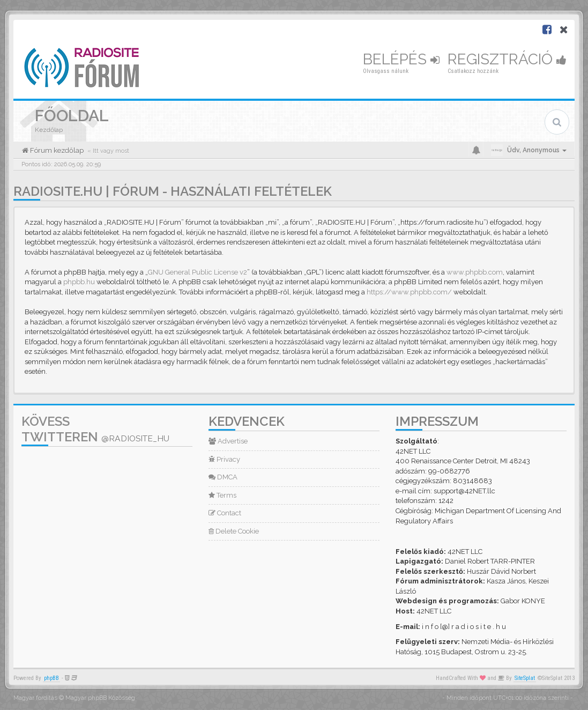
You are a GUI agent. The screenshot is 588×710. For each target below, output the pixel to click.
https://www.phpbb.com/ (409, 292)
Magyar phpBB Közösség (100, 698)
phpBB (51, 678)
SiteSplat (525, 678)
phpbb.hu (79, 282)
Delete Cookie (234, 531)
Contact (225, 513)
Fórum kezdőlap (56, 150)
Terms (222, 495)
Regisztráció (507, 59)
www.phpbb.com (475, 272)
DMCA (223, 477)
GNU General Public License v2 (198, 272)
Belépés (401, 59)
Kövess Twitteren (95, 429)
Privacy (224, 459)
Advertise (228, 441)
